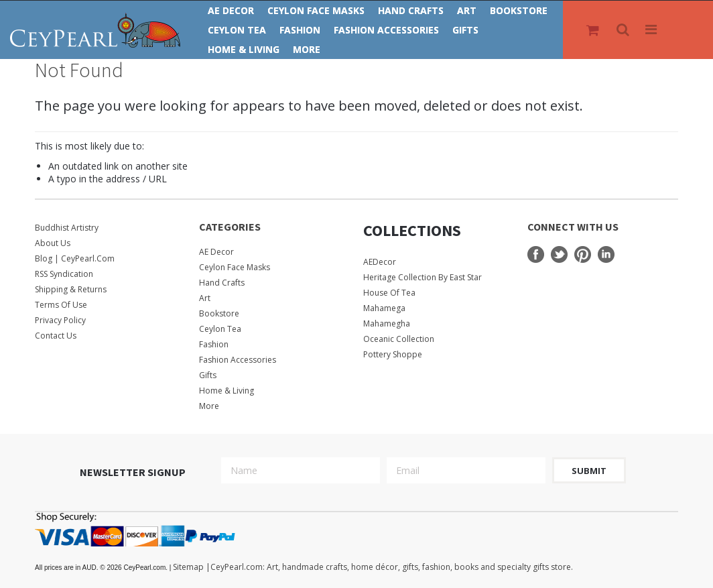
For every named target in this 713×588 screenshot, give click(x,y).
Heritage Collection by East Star (423, 277)
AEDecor (380, 262)
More (307, 49)
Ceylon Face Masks (316, 10)
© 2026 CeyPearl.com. (104, 568)
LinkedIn (606, 254)
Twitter (559, 254)
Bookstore (519, 10)
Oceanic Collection (399, 339)
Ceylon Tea (237, 30)
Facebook (536, 254)
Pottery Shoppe (393, 354)
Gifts (465, 30)
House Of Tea (389, 293)
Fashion (300, 30)
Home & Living (244, 49)
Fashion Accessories (386, 30)
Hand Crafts (411, 10)
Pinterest (583, 254)
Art (467, 10)
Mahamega (384, 308)
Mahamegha (387, 324)
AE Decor (231, 10)
